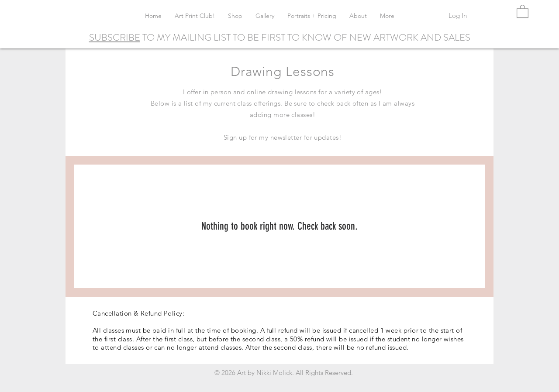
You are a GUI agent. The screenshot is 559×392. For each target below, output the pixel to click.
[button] (523, 11)
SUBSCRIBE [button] (115, 37)
